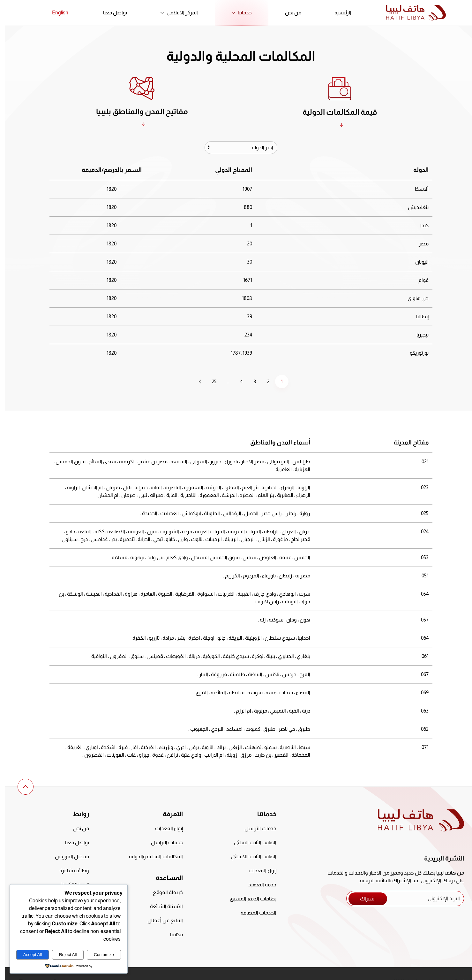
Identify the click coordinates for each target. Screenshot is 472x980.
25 (209, 381)
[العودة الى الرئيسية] (411, 13)
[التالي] (195, 382)
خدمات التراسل (256, 828)
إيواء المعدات (258, 871)
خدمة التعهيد (258, 885)
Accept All (28, 955)
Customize (99, 955)
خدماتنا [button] (237, 13)
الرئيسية (338, 13)
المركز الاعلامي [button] (174, 13)
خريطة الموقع (163, 892)
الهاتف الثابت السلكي (250, 842)
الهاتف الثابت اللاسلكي (249, 857)
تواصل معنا (110, 13)
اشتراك (363, 899)
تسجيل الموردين (67, 857)
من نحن (288, 13)
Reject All (63, 955)
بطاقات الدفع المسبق (248, 899)
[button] (21, 787)
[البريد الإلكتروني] (400, 899)
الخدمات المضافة (254, 913)
